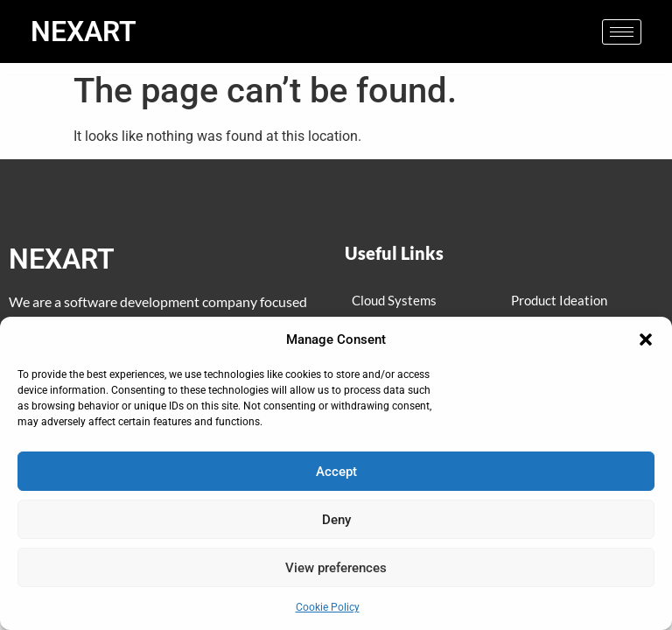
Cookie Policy (328, 607)
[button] (646, 339)
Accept (336, 472)
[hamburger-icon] (622, 32)
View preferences (336, 568)
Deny (336, 520)
